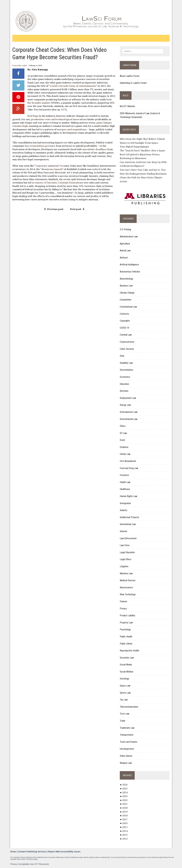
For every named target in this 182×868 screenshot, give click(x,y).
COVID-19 (125, 328)
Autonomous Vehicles (130, 272)
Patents (124, 601)
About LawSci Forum (130, 76)
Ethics (123, 426)
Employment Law (128, 398)
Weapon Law (126, 763)
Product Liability (128, 615)
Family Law (125, 454)
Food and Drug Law (129, 468)
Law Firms (125, 545)
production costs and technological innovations (59, 119)
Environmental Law (129, 419)
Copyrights (125, 321)
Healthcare (125, 489)
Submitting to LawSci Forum (133, 83)
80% (107, 103)
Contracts (125, 314)
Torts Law (125, 714)
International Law (128, 524)
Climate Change (127, 293)
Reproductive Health (130, 651)
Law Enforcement (128, 538)
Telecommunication (129, 707)
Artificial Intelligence (129, 265)
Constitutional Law (129, 307)
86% (69, 106)
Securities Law (127, 658)
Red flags (33, 116)
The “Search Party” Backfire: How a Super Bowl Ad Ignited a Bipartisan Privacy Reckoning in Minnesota (143, 154)
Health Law (125, 482)
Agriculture (125, 244)
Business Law (126, 286)
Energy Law (125, 405)
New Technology (128, 594)
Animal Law (125, 251)
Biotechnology (127, 279)
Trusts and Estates (129, 742)
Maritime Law (126, 573)
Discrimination (127, 370)
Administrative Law (129, 237)
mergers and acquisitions (71, 129)
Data (122, 356)
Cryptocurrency (127, 342)
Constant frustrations (70, 183)
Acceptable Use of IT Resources (34, 864)
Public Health (126, 637)
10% (73, 186)
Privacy (123, 609)
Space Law (125, 686)
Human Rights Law (129, 496)
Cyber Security (127, 349)
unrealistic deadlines (94, 149)
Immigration (126, 503)
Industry (124, 510)
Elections (124, 391)
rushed (96, 169)
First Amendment (128, 461)
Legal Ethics (126, 559)
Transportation (127, 735)
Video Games (126, 756)
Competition (126, 300)
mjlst (24, 65)
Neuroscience (126, 587)
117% (57, 109)
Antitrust (124, 258)
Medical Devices (128, 580)
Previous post (53, 209)
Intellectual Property (130, 517)
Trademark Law (127, 728)
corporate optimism (47, 166)
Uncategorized (127, 749)
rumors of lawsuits (46, 183)
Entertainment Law (129, 412)
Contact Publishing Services (32, 852)
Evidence (124, 447)
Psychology (125, 629)
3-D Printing (126, 230)
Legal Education (127, 552)
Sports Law (125, 693)
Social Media (126, 665)
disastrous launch (52, 169)
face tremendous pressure (40, 146)
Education (125, 384)
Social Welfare (127, 672)
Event (123, 440)
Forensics (125, 475)
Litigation (124, 566)
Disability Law (126, 363)
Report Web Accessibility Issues (64, 852)
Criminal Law (126, 335)
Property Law (126, 623)
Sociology (125, 679)
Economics (125, 377)
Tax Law (124, 700)
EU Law (123, 433)
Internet (124, 531)
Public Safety (126, 644)
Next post (77, 209)
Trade (123, 721)
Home (13, 852)
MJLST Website (128, 106)
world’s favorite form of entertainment (72, 86)
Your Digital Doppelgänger (135, 147)
